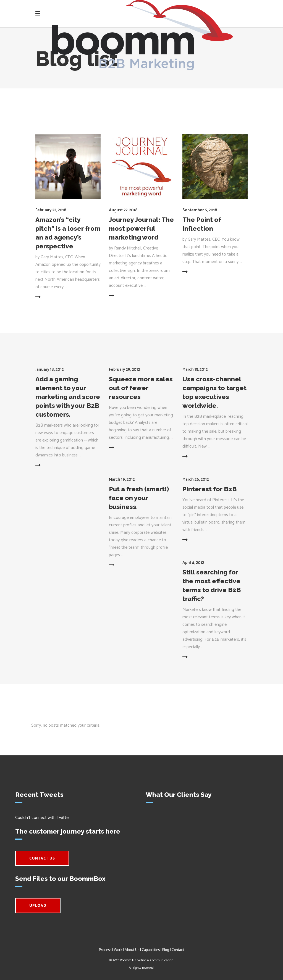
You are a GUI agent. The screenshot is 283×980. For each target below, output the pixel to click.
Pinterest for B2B (209, 489)
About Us (132, 950)
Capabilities (151, 950)
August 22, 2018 (123, 210)
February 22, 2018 (51, 210)
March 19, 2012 (122, 480)
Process (105, 950)
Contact (178, 950)
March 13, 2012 (195, 370)
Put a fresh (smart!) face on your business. (139, 498)
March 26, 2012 (196, 480)
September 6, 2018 (200, 210)
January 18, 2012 (49, 370)
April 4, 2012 (193, 563)
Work (118, 950)
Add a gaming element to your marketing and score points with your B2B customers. (68, 397)
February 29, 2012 (124, 370)
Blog (166, 950)
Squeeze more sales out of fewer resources (141, 388)
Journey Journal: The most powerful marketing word (141, 228)
